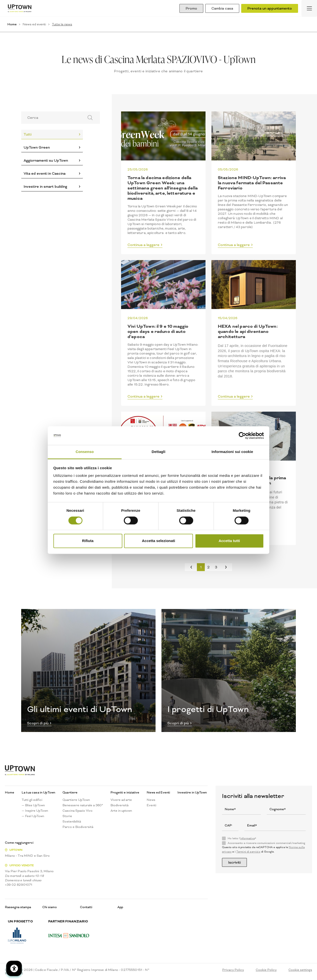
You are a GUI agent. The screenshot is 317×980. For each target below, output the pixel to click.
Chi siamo (50, 907)
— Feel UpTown (33, 816)
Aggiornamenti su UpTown (46, 160)
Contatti (86, 907)
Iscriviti (234, 862)
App (120, 907)
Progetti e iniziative (125, 793)
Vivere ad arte (121, 800)
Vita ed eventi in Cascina (45, 173)
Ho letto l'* (242, 839)
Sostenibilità (72, 822)
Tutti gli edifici (32, 800)
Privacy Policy (233, 970)
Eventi (151, 805)
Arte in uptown (121, 811)
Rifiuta (88, 541)
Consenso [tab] (85, 452)
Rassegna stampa (18, 907)
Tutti (28, 134)
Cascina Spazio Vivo (78, 811)
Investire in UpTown (192, 793)
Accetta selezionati (158, 541)
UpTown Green (37, 147)
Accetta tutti (229, 541)
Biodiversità (119, 805)
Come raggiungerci (19, 843)
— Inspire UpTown (35, 811)
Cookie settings (300, 970)
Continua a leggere (143, 245)
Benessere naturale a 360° (83, 805)
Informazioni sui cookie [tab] (232, 452)
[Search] (51, 118)
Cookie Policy (266, 970)
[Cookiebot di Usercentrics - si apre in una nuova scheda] (242, 436)
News (151, 800)
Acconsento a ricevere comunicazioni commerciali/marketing (266, 843)
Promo (191, 8)
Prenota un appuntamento (270, 8)
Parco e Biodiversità (78, 827)
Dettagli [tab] (158, 452)
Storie (67, 816)
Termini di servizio (248, 852)
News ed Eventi (158, 793)
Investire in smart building (45, 187)
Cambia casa (222, 8)
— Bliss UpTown (33, 805)
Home (12, 24)
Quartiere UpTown (76, 800)
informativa (247, 838)
